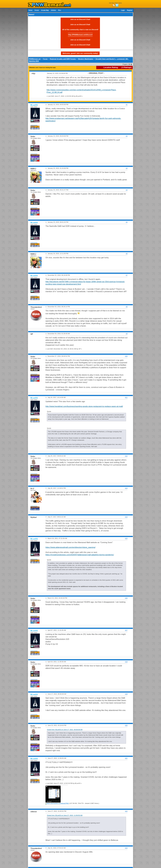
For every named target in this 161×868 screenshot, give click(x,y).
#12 (126, 456)
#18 (126, 662)
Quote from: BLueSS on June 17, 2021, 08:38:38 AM (65, 730)
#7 (127, 275)
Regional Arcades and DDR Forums (63, 59)
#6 (127, 254)
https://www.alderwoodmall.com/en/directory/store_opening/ (70, 547)
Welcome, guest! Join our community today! (80, 53)
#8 (127, 307)
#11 (126, 397)
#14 (126, 517)
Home (30, 10)
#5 (127, 222)
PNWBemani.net (35, 59)
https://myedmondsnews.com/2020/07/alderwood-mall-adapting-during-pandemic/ (80, 555)
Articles (53, 10)
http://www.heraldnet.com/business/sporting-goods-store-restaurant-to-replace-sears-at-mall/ (84, 406)
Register (130, 10)
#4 (127, 190)
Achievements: (34, 125)
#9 (127, 334)
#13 (126, 488)
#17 (126, 630)
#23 (126, 848)
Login (123, 10)
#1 (127, 105)
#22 (126, 811)
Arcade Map (45, 10)
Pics (60, 10)
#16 (126, 598)
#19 (126, 694)
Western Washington (86, 59)
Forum (37, 10)
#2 (127, 136)
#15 (126, 538)
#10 (126, 356)
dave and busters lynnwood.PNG (57, 803)
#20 (126, 725)
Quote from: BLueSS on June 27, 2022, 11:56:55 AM (65, 815)
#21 (126, 758)
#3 (127, 168)
